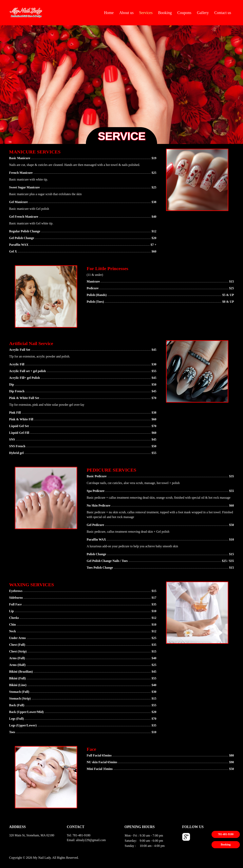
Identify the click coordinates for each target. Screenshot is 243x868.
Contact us (223, 13)
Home (109, 13)
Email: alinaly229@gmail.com (86, 840)
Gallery (203, 13)
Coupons (184, 13)
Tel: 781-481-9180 (79, 835)
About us (126, 13)
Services (146, 13)
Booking (165, 13)
